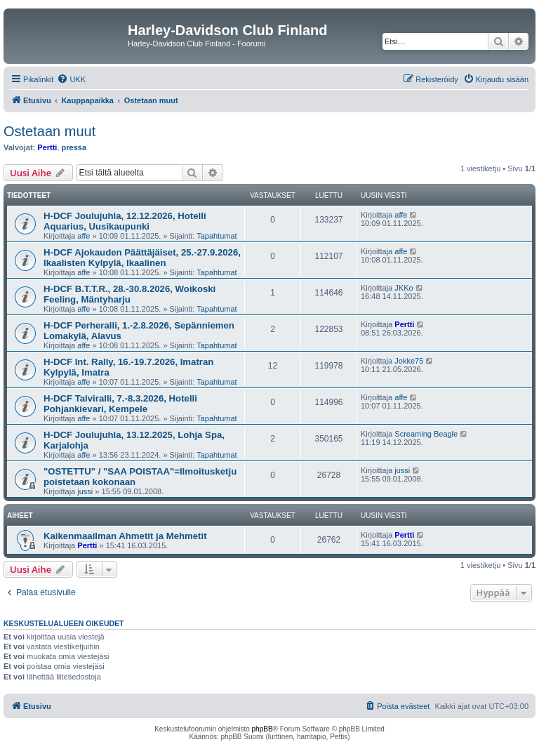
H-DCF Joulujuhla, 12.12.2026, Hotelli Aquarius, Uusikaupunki (125, 221)
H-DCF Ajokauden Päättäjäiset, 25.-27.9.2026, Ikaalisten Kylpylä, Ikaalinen (142, 258)
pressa (74, 147)
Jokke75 (409, 361)
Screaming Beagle (426, 434)
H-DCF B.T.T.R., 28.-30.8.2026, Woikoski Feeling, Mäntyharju (129, 294)
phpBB (262, 729)
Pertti (47, 147)
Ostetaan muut (49, 131)
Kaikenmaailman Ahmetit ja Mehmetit (125, 536)
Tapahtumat (217, 236)
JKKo (404, 288)
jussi (85, 491)
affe (84, 236)
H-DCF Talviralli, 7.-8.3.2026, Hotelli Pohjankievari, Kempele (120, 404)
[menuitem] (71, 79)
